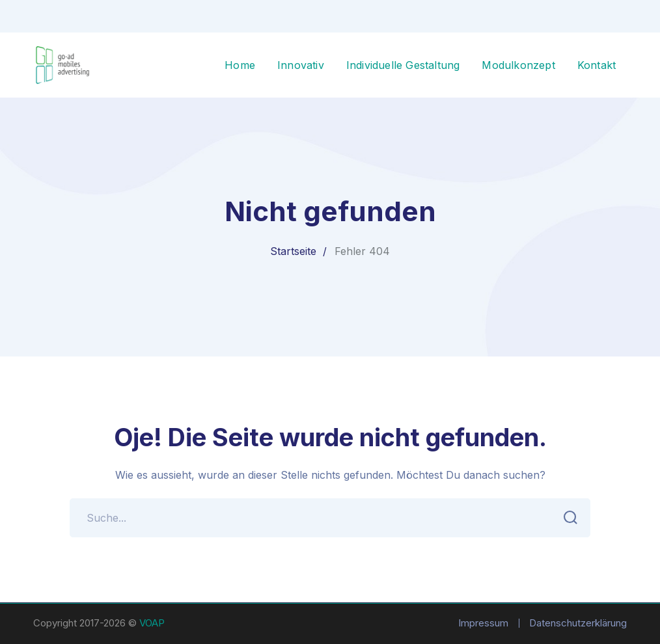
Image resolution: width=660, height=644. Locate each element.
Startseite (293, 251)
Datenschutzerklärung (578, 623)
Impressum (483, 623)
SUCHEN (567, 518)
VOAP (152, 623)
